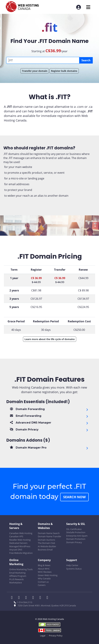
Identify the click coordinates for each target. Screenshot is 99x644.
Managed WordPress (20, 546)
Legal (43, 636)
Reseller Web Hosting (20, 540)
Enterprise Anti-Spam (77, 536)
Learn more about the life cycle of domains (50, 339)
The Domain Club (46, 543)
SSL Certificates (74, 529)
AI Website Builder (47, 546)
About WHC (44, 569)
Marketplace (16, 583)
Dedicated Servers (18, 543)
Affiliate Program (18, 576)
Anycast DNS (16, 550)
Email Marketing (17, 573)
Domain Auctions (46, 540)
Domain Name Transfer (49, 536)
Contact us (43, 582)
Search (86, 60)
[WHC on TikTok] (48, 598)
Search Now (74, 497)
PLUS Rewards (16, 579)
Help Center (72, 565)
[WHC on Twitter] (20, 598)
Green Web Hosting (48, 575)
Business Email (45, 550)
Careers (42, 585)
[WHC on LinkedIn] (27, 598)
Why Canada (44, 578)
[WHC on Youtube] (41, 598)
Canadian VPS (16, 536)
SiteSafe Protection (76, 532)
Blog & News (44, 565)
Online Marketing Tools (21, 569)
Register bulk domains (64, 71)
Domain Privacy (74, 542)
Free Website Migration (21, 553)
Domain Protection (76, 539)
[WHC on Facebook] (13, 598)
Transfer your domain (35, 71)
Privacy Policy (56, 636)
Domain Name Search (49, 533)
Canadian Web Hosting (21, 533)
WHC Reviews (45, 572)
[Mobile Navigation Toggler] (88, 7)
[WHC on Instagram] (34, 598)
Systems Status (74, 569)
